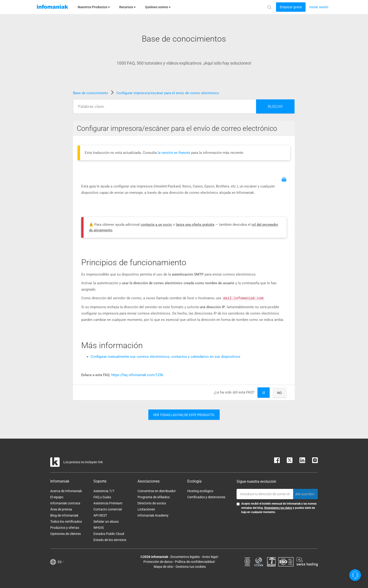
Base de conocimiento (91, 93)
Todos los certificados (66, 522)
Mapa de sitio (163, 567)
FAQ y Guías (102, 497)
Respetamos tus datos (278, 508)
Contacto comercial (108, 509)
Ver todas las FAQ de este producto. (184, 415)
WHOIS (99, 528)
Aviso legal (210, 557)
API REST (100, 515)
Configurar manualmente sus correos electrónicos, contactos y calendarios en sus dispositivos (165, 357)
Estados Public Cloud (109, 534)
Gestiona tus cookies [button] (191, 567)
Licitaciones (146, 509)
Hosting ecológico (200, 491)
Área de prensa (61, 509)
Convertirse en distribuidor (157, 491)
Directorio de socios (152, 503)
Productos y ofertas (65, 528)
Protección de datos (158, 562)
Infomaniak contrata (65, 503)
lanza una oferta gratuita (195, 225)
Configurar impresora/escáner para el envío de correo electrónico (168, 93)
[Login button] (291, 7)
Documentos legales (185, 557)
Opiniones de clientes (65, 534)
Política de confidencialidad (195, 562)
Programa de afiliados (154, 497)
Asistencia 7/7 (104, 491)
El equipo (57, 497)
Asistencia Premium (108, 503)
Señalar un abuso (106, 522)
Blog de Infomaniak (64, 515)
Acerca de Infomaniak (66, 491)
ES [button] (61, 562)
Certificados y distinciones (206, 497)
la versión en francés (174, 153)
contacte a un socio (156, 225)
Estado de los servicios (110, 540)
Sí (264, 393)
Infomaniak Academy (153, 515)
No (280, 393)
